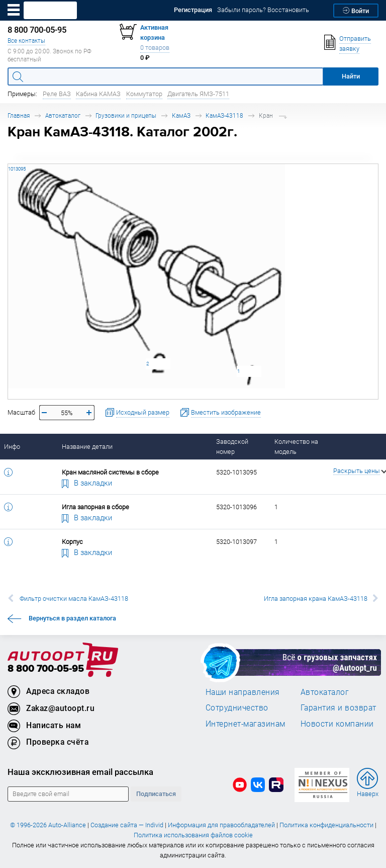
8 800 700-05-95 (46, 669)
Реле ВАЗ (57, 94)
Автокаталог (63, 115)
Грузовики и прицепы (126, 115)
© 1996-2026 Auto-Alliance (48, 825)
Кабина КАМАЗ (98, 94)
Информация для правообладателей (221, 825)
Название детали (87, 447)
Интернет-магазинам (246, 724)
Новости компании (337, 724)
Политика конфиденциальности (326, 825)
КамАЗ (181, 115)
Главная (19, 115)
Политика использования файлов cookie (193, 835)
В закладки (87, 483)
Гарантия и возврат (339, 707)
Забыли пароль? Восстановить (263, 10)
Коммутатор (144, 94)
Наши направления (243, 692)
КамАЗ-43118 (224, 115)
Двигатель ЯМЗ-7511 (198, 94)
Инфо (12, 447)
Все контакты (26, 41)
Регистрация (193, 10)
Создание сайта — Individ (127, 825)
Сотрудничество (237, 707)
